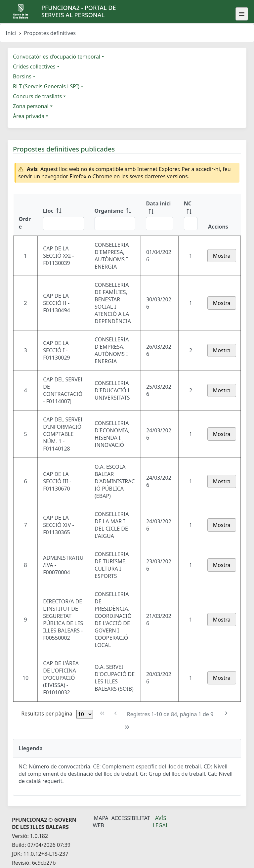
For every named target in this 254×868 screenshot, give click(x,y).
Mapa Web (101, 822)
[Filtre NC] (191, 224)
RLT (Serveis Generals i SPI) (46, 86)
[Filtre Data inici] (159, 224)
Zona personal (31, 106)
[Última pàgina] (127, 727)
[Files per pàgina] (85, 714)
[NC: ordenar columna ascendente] (191, 215)
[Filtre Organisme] (115, 224)
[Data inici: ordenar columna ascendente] (159, 215)
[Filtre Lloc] (63, 224)
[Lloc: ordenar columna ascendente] (63, 215)
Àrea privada (29, 116)
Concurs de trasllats (37, 96)
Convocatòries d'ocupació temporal (57, 57)
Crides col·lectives (34, 66)
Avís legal (161, 822)
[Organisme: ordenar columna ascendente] (115, 215)
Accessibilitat (131, 818)
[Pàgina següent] (226, 713)
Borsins (22, 76)
